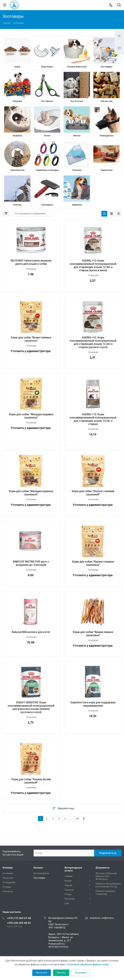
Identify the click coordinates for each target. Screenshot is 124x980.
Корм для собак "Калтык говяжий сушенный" (93, 493)
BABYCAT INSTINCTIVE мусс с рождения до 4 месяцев (31, 563)
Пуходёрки (47, 205)
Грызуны (69, 890)
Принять (61, 973)
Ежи (67, 903)
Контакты (8, 891)
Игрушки (17, 101)
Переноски (107, 170)
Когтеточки (77, 101)
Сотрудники (9, 882)
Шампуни (77, 205)
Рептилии (70, 899)
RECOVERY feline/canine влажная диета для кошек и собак (31, 262)
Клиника (8, 868)
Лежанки (17, 136)
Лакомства (107, 101)
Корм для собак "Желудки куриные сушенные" (31, 493)
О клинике (8, 873)
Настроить (42, 973)
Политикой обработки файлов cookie (88, 965)
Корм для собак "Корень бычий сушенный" (31, 781)
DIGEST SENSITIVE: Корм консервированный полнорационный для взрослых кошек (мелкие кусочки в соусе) (31, 707)
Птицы (68, 894)
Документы (103, 868)
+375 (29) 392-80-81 (19, 923)
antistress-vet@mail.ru (102, 918)
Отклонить (81, 973)
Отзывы (7, 887)
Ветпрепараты (41, 873)
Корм (17, 67)
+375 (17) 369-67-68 (19, 918)
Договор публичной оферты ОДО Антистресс (106, 876)
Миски (77, 136)
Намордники (107, 136)
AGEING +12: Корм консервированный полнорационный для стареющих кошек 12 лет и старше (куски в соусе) (93, 342)
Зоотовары (106, 67)
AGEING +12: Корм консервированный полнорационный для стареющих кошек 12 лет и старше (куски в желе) (93, 265)
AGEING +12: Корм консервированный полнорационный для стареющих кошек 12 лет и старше (93, 419)
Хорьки (68, 885)
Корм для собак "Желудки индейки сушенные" (31, 416)
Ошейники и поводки (47, 170)
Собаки (68, 876)
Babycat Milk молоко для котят (31, 632)
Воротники (47, 67)
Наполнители (17, 170)
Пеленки (77, 170)
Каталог (38, 868)
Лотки (47, 136)
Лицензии (8, 878)
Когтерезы (47, 101)
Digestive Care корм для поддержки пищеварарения (93, 704)
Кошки (68, 881)
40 (77, 819)
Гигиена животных (77, 67)
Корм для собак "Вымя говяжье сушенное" (31, 339)
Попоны (17, 205)
